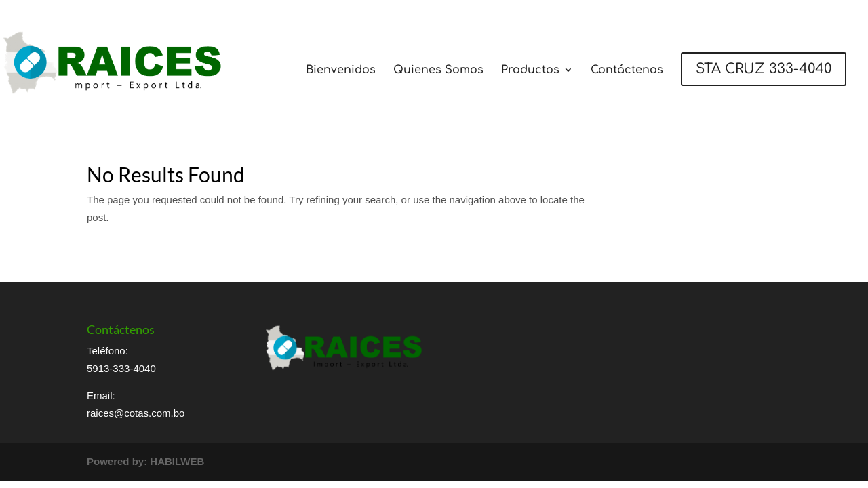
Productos (530, 70)
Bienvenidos (341, 70)
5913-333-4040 (121, 368)
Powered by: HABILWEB (145, 461)
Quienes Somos (438, 70)
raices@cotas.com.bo (136, 413)
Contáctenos (627, 70)
